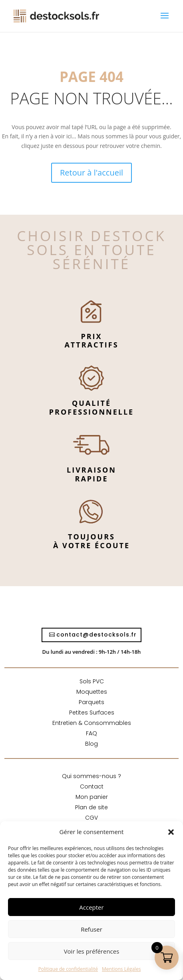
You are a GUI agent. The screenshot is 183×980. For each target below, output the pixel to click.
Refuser (91, 929)
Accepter (91, 907)
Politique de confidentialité (68, 969)
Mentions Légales (121, 969)
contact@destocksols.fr (96, 635)
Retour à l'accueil (91, 173)
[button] (171, 832)
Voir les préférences (92, 951)
